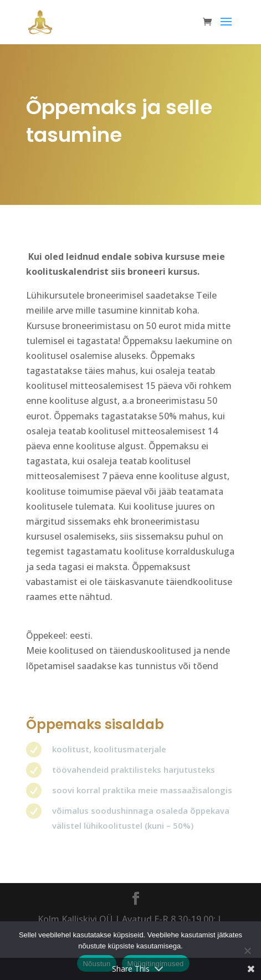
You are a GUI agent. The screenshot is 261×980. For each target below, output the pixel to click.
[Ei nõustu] (247, 951)
